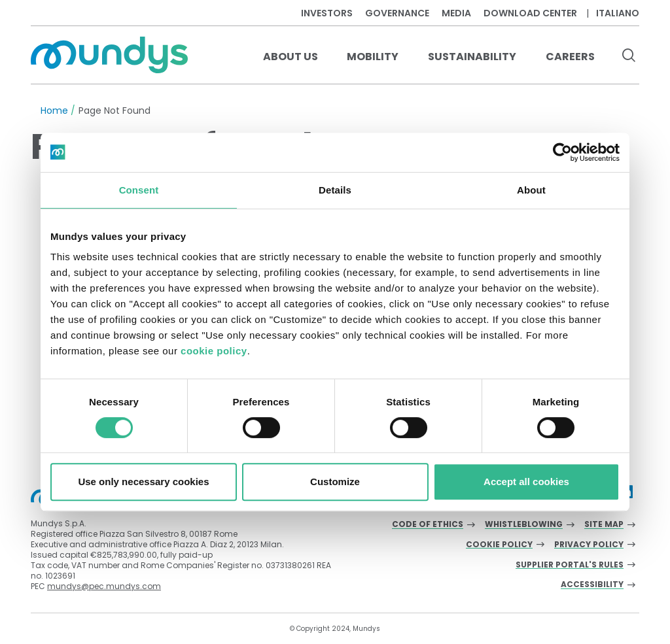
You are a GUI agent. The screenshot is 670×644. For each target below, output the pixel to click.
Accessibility (592, 585)
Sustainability (472, 57)
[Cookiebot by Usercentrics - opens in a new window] (562, 152)
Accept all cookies (526, 482)
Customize (335, 482)
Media (456, 13)
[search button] (628, 57)
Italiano (618, 13)
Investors (327, 13)
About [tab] (531, 190)
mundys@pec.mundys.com (104, 586)
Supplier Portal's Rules (570, 565)
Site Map (604, 525)
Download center (530, 13)
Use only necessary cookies (143, 482)
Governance (397, 13)
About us (291, 57)
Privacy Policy (589, 545)
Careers (570, 57)
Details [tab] (335, 190)
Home (54, 110)
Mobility (373, 57)
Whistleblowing (524, 525)
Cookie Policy (499, 545)
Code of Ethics (428, 525)
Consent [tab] (139, 190)
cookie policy (214, 351)
